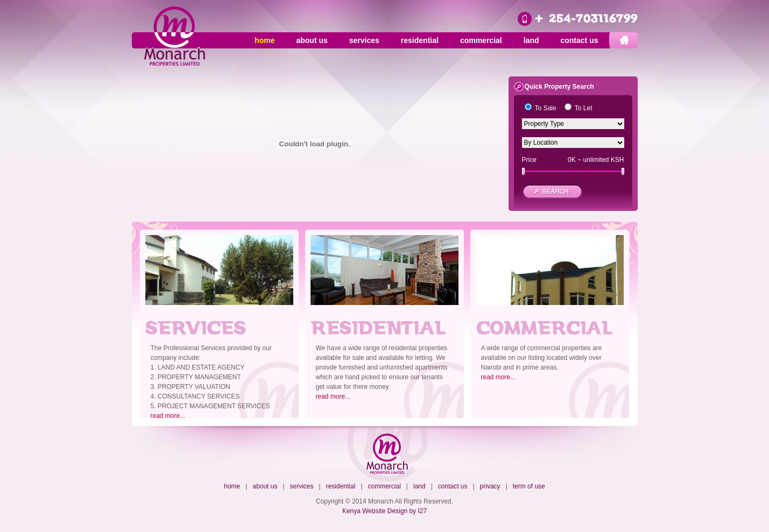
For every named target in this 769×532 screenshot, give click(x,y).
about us (312, 40)
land (531, 40)
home (264, 40)
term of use (529, 486)
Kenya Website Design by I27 (384, 511)
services (364, 40)
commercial (481, 40)
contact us (579, 40)
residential (420, 40)
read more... (168, 416)
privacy (490, 486)
